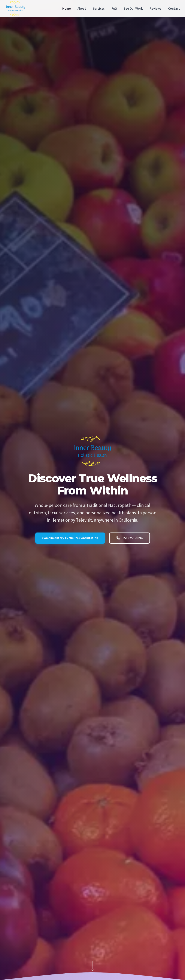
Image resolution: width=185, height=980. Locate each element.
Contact (174, 8)
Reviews (155, 8)
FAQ (114, 8)
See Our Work (133, 8)
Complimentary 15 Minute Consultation (70, 538)
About (82, 8)
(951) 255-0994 (130, 538)
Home (66, 8)
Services (99, 8)
